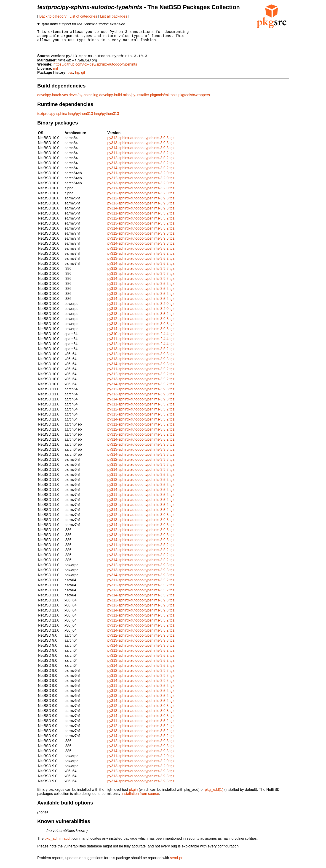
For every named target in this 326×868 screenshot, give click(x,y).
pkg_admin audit (58, 843)
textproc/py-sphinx (52, 118)
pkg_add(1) (214, 794)
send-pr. (177, 862)
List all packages (114, 16)
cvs (70, 77)
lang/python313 (80, 118)
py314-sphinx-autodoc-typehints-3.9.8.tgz (141, 152)
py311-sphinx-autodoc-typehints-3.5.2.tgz (141, 157)
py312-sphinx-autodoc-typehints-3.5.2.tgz (141, 162)
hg (77, 77)
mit (55, 73)
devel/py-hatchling (84, 99)
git (83, 77)
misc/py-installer (136, 99)
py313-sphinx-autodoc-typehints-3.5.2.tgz (141, 167)
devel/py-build (111, 99)
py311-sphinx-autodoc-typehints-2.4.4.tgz (141, 343)
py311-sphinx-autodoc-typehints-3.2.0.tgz (141, 177)
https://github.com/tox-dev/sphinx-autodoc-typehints (95, 69)
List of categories (83, 16)
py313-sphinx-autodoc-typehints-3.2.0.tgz (141, 187)
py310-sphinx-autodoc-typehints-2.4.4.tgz (141, 338)
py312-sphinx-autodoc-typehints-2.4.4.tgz (141, 348)
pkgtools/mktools (164, 99)
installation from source (140, 798)
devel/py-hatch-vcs (52, 99)
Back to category (53, 16)
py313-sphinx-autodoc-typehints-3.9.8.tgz (141, 147)
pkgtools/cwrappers (194, 99)
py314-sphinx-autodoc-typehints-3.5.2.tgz (141, 172)
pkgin (133, 794)
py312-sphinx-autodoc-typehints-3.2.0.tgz (141, 182)
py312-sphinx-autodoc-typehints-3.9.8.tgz (141, 142)
